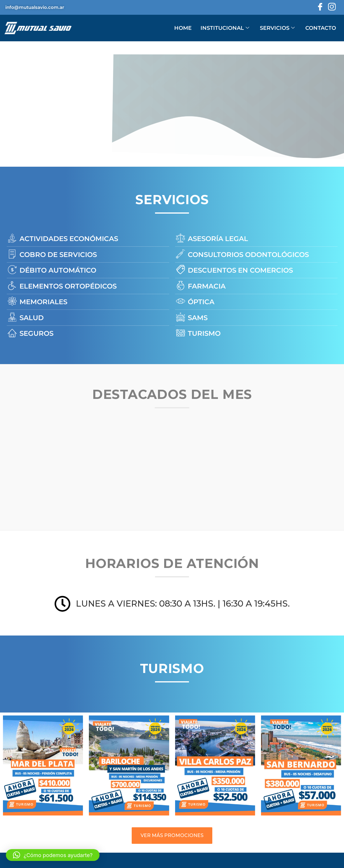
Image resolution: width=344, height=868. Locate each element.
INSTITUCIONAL (225, 28)
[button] (53, 855)
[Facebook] (319, 7)
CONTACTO (321, 28)
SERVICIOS (277, 28)
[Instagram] (331, 7)
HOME (183, 28)
